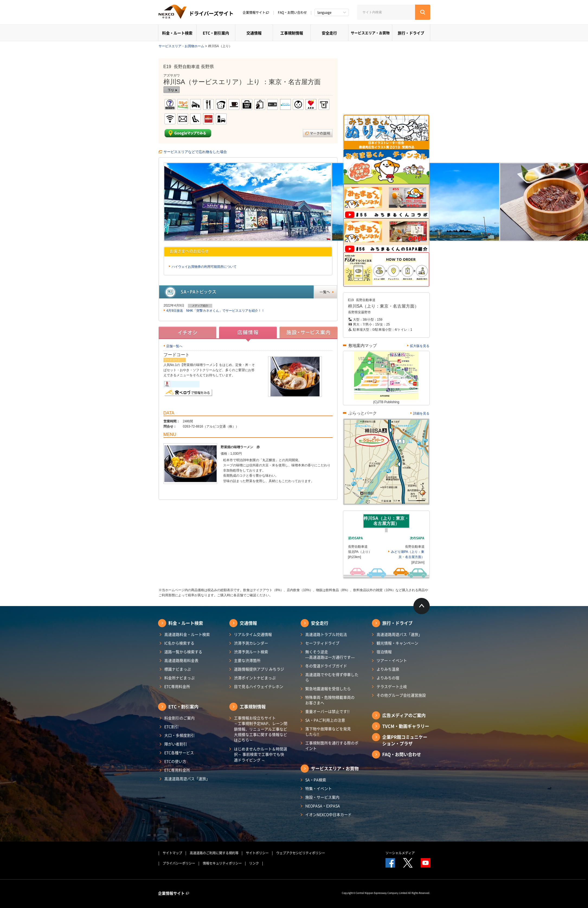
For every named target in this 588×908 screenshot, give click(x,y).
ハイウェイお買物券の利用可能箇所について (204, 267)
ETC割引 (171, 727)
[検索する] (423, 12)
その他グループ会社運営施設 (401, 695)
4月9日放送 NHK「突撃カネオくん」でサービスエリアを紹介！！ (216, 311)
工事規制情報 (292, 33)
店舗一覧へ (174, 346)
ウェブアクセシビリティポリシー (301, 853)
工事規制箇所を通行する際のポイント (332, 745)
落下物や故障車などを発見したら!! (328, 731)
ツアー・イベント (392, 660)
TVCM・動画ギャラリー (406, 726)
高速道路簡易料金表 (181, 660)
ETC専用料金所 (177, 686)
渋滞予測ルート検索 (251, 652)
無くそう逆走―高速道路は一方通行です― (330, 654)
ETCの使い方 (175, 761)
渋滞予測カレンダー (251, 643)
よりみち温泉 (388, 669)
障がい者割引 (176, 744)
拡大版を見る (420, 346)
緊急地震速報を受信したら (328, 689)
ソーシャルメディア (400, 853)
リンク (254, 863)
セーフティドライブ (322, 643)
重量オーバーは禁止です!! (327, 711)
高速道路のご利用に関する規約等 (214, 853)
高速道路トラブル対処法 (326, 634)
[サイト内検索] (386, 12)
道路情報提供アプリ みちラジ (259, 669)
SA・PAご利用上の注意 (325, 720)
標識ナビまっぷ (178, 669)
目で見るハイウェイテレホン (259, 686)
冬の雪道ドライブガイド (326, 666)
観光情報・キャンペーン (397, 643)
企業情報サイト (256, 12)
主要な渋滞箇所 (247, 660)
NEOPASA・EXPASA (323, 806)
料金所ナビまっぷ (179, 678)
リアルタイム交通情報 (253, 634)
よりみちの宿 (388, 678)
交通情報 (254, 33)
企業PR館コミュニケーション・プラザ (405, 740)
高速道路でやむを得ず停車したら (332, 677)
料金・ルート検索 (177, 33)
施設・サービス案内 (322, 797)
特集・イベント (319, 788)
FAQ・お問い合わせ (292, 12)
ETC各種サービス (179, 753)
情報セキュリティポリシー (222, 863)
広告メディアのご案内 (404, 715)
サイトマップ (172, 853)
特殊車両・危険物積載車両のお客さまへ (330, 700)
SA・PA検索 (316, 780)
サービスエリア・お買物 (370, 33)
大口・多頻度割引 (179, 735)
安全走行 (329, 33)
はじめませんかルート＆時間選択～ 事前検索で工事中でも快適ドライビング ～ (261, 754)
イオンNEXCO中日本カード (328, 814)
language (324, 12)
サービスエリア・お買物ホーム (181, 46)
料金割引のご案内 (179, 718)
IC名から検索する (179, 643)
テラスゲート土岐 (392, 686)
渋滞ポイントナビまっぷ (255, 678)
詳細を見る (421, 413)
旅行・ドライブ (411, 33)
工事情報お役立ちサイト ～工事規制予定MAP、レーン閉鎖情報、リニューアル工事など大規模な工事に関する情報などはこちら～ (261, 729)
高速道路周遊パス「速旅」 (187, 779)
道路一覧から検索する (183, 652)
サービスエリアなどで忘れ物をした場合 (195, 152)
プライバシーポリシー (179, 863)
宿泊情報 (384, 652)
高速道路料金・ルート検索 (187, 634)
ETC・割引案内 (216, 33)
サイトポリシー (257, 853)
